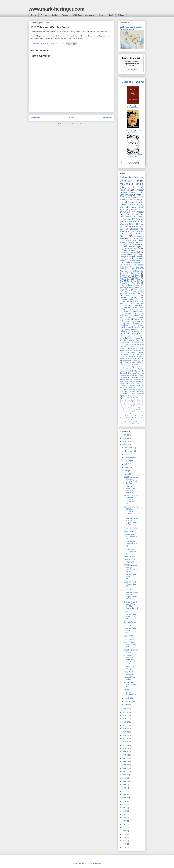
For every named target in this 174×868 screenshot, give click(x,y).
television (138, 404)
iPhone (127, 320)
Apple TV (140, 247)
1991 (125, 808)
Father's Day (125, 279)
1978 (125, 837)
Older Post (108, 118)
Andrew (140, 212)
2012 (125, 742)
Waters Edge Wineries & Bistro (68, 36)
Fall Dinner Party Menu (132, 300)
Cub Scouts (132, 214)
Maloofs (138, 367)
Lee (122, 202)
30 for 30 (140, 195)
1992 (125, 804)
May (126, 471)
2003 (125, 772)
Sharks (122, 383)
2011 (125, 745)
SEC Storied (137, 400)
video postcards (125, 406)
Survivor (140, 328)
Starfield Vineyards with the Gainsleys (130, 692)
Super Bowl (139, 289)
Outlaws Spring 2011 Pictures (132, 323)
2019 (125, 719)
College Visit (125, 326)
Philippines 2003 (137, 303)
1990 (125, 811)
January (128, 705)
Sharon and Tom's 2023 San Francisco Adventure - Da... (131, 500)
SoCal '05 (132, 418)
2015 (125, 732)
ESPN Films (132, 281)
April (126, 474)
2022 (125, 709)
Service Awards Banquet (135, 352)
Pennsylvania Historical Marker (132, 327)
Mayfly (122, 287)
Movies (44, 15)
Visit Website (132, 69)
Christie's (123, 332)
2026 (125, 435)
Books (55, 15)
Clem (122, 273)
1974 (125, 847)
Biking (137, 320)
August (127, 461)
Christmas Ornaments (128, 251)
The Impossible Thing (133, 130)
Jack (140, 390)
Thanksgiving (125, 275)
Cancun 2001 (126, 398)
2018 (125, 722)
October (128, 454)
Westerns (140, 318)
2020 (125, 715)
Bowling (133, 377)
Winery (135, 424)
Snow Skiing (135, 245)
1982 (125, 824)
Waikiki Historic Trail (129, 396)
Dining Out (125, 195)
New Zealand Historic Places (130, 381)
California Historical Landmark (132, 179)
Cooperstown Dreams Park (132, 311)
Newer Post (35, 118)
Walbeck (130, 422)
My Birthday (134, 271)
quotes (141, 396)
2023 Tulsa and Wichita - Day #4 (130, 617)
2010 (125, 748)
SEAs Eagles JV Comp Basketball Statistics (132, 292)
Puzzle (139, 416)
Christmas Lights (127, 299)
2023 (125, 445)
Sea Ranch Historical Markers (132, 252)
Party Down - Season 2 (129, 673)
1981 (125, 828)
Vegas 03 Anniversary (136, 386)
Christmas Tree (126, 247)
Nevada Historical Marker (132, 241)
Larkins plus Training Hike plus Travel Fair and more (131, 489)
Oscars (122, 373)
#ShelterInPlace (132, 295)
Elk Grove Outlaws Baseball (132, 284)
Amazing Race (134, 340)
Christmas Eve (126, 269)
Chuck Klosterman (134, 108)
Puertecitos (131, 416)
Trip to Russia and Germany (132, 315)
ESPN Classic (137, 398)
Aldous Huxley (133, 156)
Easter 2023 (129, 636)
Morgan (123, 231)
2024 (125, 441)
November (129, 451)
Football (133, 106)
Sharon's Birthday (127, 255)
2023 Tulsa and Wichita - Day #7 (130, 584)
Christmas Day (125, 277)
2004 (125, 768)
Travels (65, 15)
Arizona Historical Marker (132, 363)
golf (133, 187)
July (126, 464)
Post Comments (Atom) (76, 124)
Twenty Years (129, 531)
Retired (121, 15)
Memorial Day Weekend (128, 369)
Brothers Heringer (129, 388)
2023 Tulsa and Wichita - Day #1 (130, 631)
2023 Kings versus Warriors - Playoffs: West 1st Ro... (131, 480)
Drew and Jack (130, 557)
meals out (129, 404)
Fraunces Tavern (130, 528)
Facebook (124, 190)
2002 (125, 775)
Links (122, 392)
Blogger (99, 863)
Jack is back (129, 589)
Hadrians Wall (127, 408)
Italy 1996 (136, 410)
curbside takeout (128, 297)
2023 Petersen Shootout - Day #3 (131, 536)
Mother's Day (134, 273)
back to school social (130, 361)
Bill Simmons (125, 318)
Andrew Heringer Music (132, 191)
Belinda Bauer (133, 132)
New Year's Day (130, 314)
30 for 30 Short (136, 224)
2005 (125, 765)
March (127, 698)
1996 (125, 795)
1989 (125, 814)
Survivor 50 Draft (106, 15)
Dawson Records (138, 406)
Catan (137, 275)
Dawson (141, 377)
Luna (142, 359)
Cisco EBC (135, 309)
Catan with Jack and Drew (130, 678)
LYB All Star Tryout (128, 334)
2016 (125, 729)
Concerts (135, 365)
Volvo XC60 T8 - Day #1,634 (130, 561)
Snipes (122, 402)
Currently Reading (133, 82)
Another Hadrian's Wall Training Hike (131, 645)
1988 (125, 818)
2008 (125, 755)
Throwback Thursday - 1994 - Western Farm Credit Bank (131, 659)
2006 (125, 762)
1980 (125, 831)
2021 (125, 712)
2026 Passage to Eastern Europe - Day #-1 (131, 28)
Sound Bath (131, 402)
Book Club (124, 289)
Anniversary (125, 217)
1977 (125, 841)
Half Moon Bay (127, 350)
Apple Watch (132, 359)
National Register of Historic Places (132, 203)
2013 (125, 739)
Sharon (122, 418)
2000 (125, 781)
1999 (125, 785)
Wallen (131, 357)
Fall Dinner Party (137, 238)
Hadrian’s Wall (130, 390)
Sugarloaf (134, 348)
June (127, 467)
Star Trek (131, 373)
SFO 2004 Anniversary (136, 394)
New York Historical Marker (132, 379)
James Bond (135, 261)
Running (140, 219)
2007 (125, 758)
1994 (125, 801)
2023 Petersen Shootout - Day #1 (131, 551)
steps (126, 291)
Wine (121, 404)
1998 (125, 788)
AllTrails (128, 240)
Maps (129, 400)
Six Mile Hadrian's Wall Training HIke (131, 685)
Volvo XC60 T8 (134, 287)
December (129, 448)
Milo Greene (132, 197)
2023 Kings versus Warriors (131, 651)
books (140, 184)
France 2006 (138, 231)
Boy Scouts (124, 365)
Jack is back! (129, 639)
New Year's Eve (132, 267)
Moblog (123, 200)
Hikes (136, 200)
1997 (125, 791)
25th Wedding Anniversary (134, 305)
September (129, 457)
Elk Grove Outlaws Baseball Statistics (132, 228)
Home (34, 15)
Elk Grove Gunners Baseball (132, 265)
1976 (125, 844)
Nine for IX (138, 342)
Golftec (122, 400)
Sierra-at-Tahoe (130, 622)
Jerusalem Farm (125, 342)
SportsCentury (135, 383)
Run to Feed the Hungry (130, 263)
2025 (125, 438)
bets (142, 361)
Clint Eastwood (126, 322)
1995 (125, 798)
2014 (125, 735)
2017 (125, 725)
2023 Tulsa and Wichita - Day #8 (130, 577)
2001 (125, 778)
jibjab (142, 348)
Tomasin (123, 386)
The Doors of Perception (133, 155)
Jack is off (128, 625)
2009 (125, 752)
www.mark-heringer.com (56, 9)
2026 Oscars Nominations (84, 15)
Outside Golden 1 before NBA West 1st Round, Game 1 (131, 605)
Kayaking (136, 332)
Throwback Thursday (132, 249)
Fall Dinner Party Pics (132, 282)
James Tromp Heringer (129, 668)
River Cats (124, 344)
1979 (125, 834)
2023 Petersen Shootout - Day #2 (131, 544)
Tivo (140, 402)
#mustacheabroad (132, 330)
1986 (125, 821)
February (128, 701)
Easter (138, 277)
